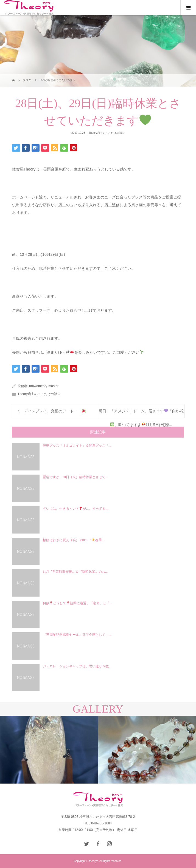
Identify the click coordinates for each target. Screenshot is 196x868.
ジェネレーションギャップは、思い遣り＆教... (77, 666)
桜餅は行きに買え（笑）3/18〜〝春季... (74, 540)
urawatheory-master (44, 386)
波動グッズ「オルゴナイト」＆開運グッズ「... (77, 446)
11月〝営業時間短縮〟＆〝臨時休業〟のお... (75, 572)
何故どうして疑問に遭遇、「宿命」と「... (77, 603)
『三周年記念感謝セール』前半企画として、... (77, 635)
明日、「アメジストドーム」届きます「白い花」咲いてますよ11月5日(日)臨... (141, 413)
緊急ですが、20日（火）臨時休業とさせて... (75, 477)
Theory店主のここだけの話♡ (107, 133)
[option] (49, 750)
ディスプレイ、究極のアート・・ (55, 411)
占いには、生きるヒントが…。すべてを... (76, 509)
